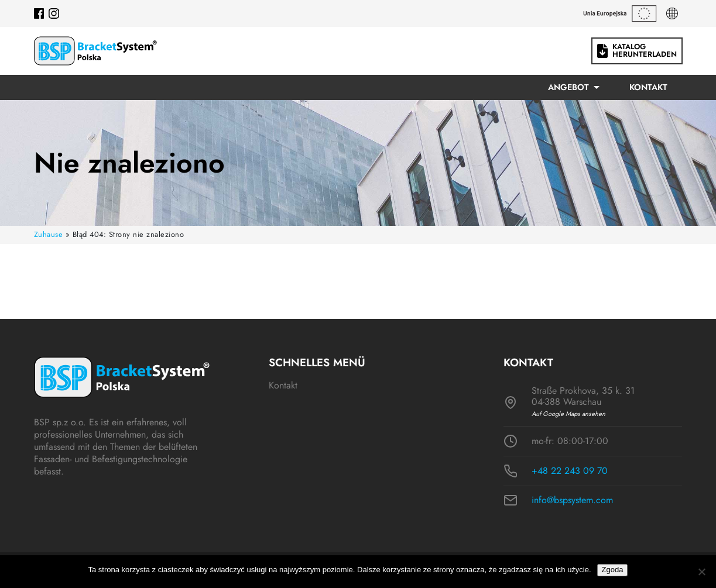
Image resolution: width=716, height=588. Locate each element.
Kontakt (648, 87)
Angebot (568, 87)
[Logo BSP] (95, 51)
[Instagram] (54, 13)
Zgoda (613, 570)
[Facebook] (39, 13)
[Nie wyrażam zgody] (701, 572)
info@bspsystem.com (572, 500)
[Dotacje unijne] (620, 13)
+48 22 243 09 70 (570, 471)
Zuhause (49, 234)
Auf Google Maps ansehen (568, 414)
